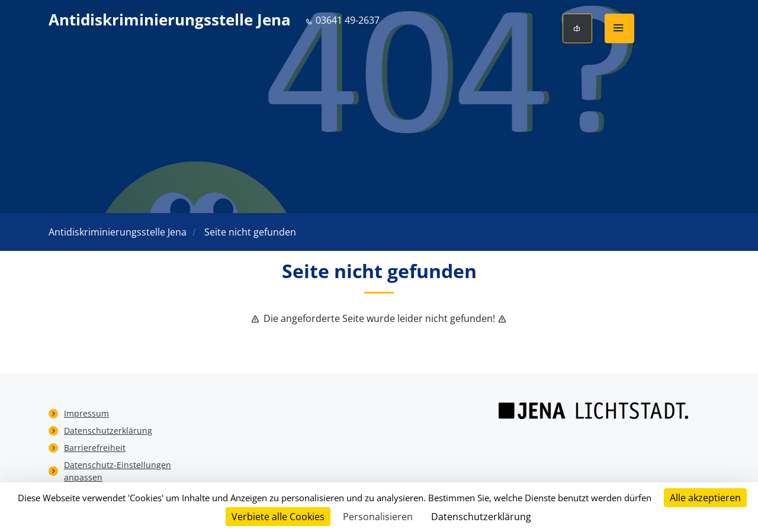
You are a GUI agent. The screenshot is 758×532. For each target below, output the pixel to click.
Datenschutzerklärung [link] (481, 517)
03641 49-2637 (342, 20)
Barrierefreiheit (95, 448)
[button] (619, 28)
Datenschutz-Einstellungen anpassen (118, 471)
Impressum (86, 413)
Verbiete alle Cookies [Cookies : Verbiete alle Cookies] (278, 517)
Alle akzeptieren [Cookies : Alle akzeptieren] (705, 498)
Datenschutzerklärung (108, 431)
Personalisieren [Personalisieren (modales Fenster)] (378, 517)
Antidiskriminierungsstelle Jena (170, 20)
